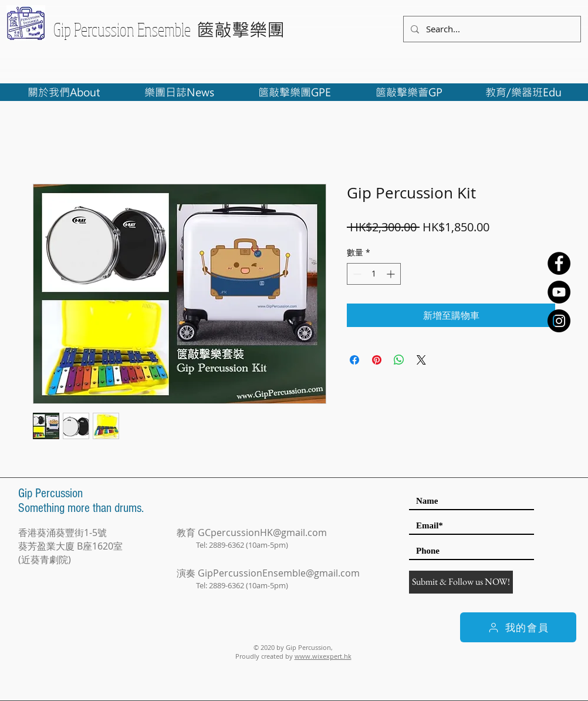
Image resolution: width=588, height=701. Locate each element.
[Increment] (392, 274)
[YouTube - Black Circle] (559, 292)
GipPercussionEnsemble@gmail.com (279, 573)
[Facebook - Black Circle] (559, 263)
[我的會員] (518, 627)
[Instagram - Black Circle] (559, 321)
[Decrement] (356, 274)
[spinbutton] (374, 274)
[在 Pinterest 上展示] (377, 360)
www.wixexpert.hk (323, 656)
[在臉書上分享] (354, 360)
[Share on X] (421, 360)
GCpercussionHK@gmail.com (262, 533)
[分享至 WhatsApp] (399, 360)
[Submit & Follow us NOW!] (461, 582)
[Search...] (491, 29)
